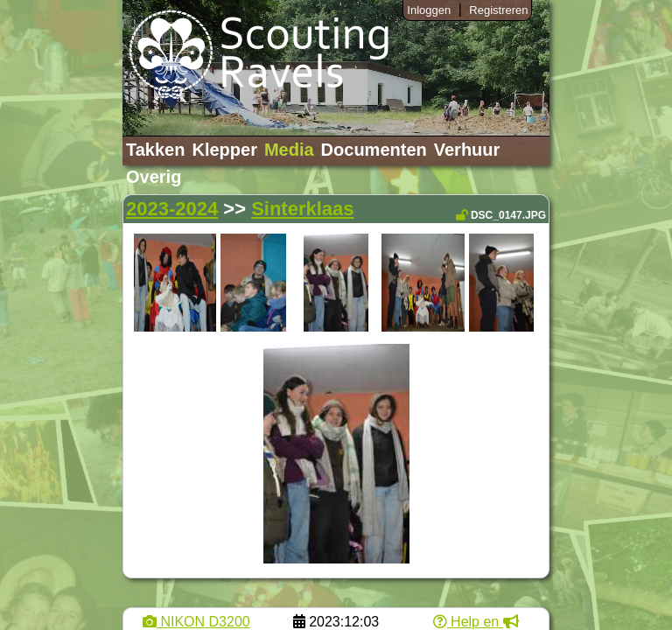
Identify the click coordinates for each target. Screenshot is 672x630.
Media (289, 150)
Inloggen (429, 10)
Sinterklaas (302, 209)
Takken (155, 150)
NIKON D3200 (196, 622)
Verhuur (467, 150)
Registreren (498, 10)
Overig (154, 177)
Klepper (224, 150)
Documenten (374, 150)
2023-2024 (172, 209)
